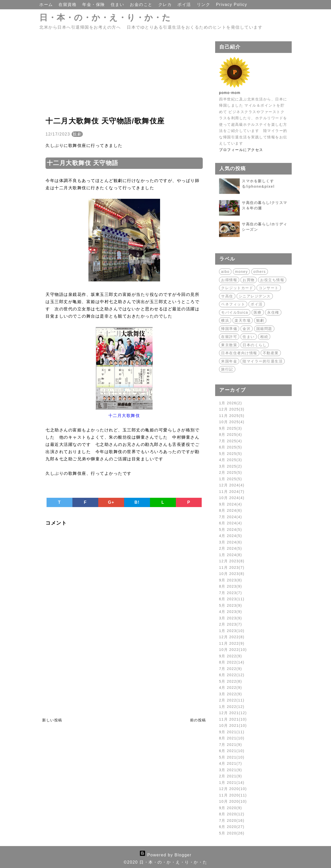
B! (137, 502)
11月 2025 (232, 416)
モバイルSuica (235, 312)
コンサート (269, 288)
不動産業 (271, 353)
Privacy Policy (232, 5)
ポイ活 (185, 5)
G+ (111, 502)
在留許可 (229, 337)
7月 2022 (231, 669)
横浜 (225, 320)
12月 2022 (232, 637)
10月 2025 (232, 422)
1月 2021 (232, 783)
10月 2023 (232, 574)
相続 (264, 337)
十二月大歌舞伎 (124, 416)
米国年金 (229, 361)
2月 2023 (231, 624)
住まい (118, 5)
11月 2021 (233, 719)
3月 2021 (231, 770)
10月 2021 (233, 725)
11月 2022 (232, 643)
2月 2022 (232, 700)
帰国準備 (229, 329)
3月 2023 (231, 618)
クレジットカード (237, 288)
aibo (225, 272)
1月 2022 (232, 707)
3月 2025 (231, 466)
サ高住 (227, 296)
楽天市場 (243, 320)
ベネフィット (233, 304)
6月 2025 (231, 447)
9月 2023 (231, 580)
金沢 (247, 329)
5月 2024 (231, 530)
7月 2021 (231, 745)
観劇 (77, 134)
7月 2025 (231, 441)
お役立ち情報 (272, 280)
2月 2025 (231, 472)
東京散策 (229, 345)
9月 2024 (231, 504)
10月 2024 (232, 498)
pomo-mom (230, 93)
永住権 (273, 312)
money (242, 272)
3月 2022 (231, 694)
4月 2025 (231, 460)
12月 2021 (233, 713)
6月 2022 (232, 675)
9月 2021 (232, 732)
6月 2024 (231, 523)
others (260, 272)
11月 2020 (233, 795)
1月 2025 (231, 479)
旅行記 (227, 369)
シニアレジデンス (255, 296)
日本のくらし (255, 345)
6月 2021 (232, 751)
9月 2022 (231, 656)
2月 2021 (231, 776)
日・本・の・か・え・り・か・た (105, 18)
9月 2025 (231, 428)
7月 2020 (232, 820)
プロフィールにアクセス (241, 150)
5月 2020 (232, 833)
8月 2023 (231, 586)
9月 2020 (231, 808)
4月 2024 (231, 536)
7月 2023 (231, 593)
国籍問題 (264, 329)
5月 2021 (232, 757)
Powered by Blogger (165, 855)
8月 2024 (231, 510)
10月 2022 (233, 650)
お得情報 (229, 280)
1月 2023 (232, 631)
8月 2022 (232, 662)
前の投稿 (198, 720)
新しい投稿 (52, 720)
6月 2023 (232, 599)
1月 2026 (231, 403)
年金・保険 (94, 5)
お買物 (249, 280)
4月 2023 (231, 612)
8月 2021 (232, 738)
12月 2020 (233, 789)
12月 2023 (232, 561)
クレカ (166, 5)
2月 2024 (231, 548)
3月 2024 (231, 542)
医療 (258, 312)
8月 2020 (232, 814)
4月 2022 (231, 688)
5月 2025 (231, 454)
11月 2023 (232, 567)
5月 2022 (231, 681)
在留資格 (68, 5)
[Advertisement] (124, 77)
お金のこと (142, 5)
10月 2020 (233, 801)
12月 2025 (232, 409)
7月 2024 (231, 517)
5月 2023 (231, 605)
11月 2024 (232, 492)
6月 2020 (232, 827)
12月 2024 (232, 485)
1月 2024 (231, 555)
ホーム (47, 5)
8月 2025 (231, 435)
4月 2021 (231, 763)
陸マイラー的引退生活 (263, 361)
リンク (204, 5)
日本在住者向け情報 (239, 353)
